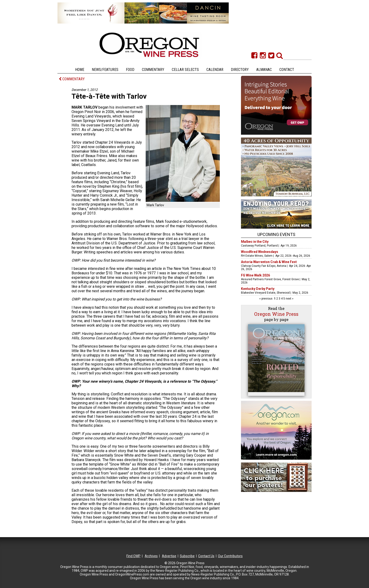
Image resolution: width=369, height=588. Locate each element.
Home (80, 70)
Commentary (153, 70)
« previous (266, 299)
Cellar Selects (185, 70)
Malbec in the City (255, 242)
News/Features (105, 70)
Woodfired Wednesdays (260, 252)
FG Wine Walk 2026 (255, 275)
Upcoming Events (276, 234)
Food (130, 70)
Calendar (215, 70)
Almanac (264, 70)
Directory (240, 70)
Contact (287, 70)
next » (289, 299)
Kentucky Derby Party (258, 289)
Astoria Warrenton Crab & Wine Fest (269, 262)
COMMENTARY (72, 79)
